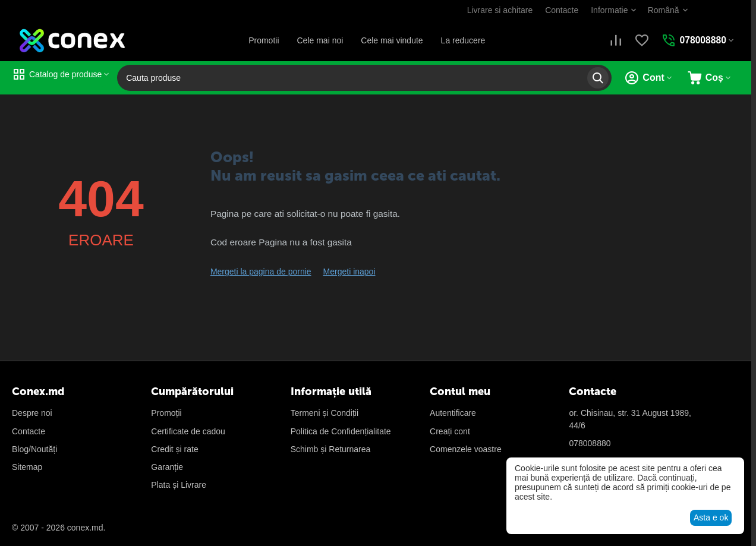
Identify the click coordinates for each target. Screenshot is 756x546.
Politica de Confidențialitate (341, 431)
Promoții (166, 413)
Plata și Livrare (179, 485)
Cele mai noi (320, 40)
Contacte (561, 10)
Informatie (609, 10)
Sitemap (27, 467)
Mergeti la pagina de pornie (261, 272)
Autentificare (453, 413)
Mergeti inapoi (349, 272)
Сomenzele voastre (466, 449)
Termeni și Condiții (325, 413)
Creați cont (450, 431)
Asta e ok (711, 517)
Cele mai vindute (392, 40)
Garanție (167, 467)
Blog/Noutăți (34, 449)
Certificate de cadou (188, 431)
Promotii (263, 40)
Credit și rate (174, 449)
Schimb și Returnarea (331, 449)
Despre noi (32, 413)
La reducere (463, 40)
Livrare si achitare (499, 10)
